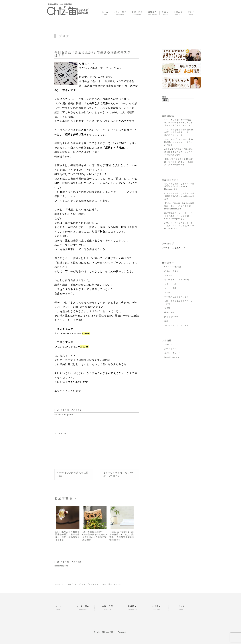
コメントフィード (172, 353)
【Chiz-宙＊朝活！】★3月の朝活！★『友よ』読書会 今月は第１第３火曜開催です (122, 536)
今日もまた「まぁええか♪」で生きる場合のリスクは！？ (93, 54)
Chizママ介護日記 (173, 267)
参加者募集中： (67, 499)
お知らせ (168, 275)
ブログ (167, 293)
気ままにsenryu (172, 317)
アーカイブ (167, 248)
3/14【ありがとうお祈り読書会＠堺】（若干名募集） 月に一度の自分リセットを (67, 536)
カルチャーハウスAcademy (177, 280)
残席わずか (169, 312)
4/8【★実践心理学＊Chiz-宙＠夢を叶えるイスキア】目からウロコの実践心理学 (95, 536)
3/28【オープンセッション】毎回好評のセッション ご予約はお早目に (179, 142)
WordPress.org (172, 357)
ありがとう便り (171, 271)
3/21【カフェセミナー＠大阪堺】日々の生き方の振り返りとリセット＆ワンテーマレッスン (179, 123)
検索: (164, 97)
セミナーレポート (172, 284)
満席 (166, 321)
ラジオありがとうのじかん (176, 297)
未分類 (167, 308)
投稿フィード (170, 349)
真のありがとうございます (176, 325)
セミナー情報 (170, 288)
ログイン (168, 344)
